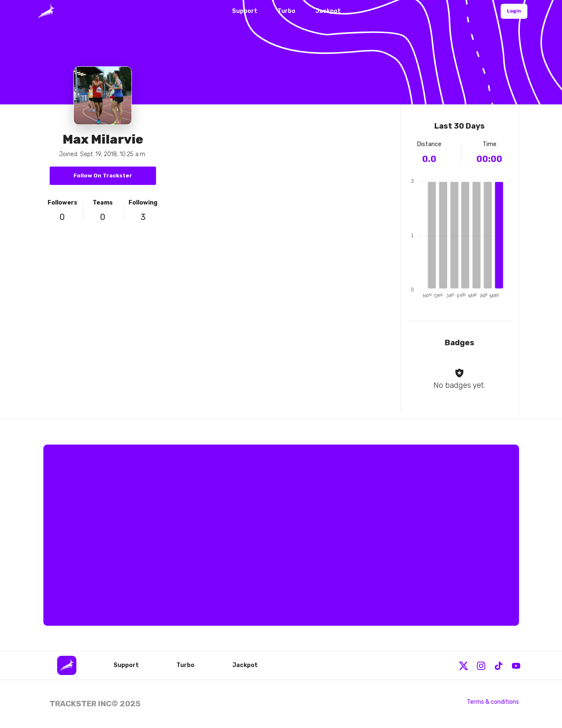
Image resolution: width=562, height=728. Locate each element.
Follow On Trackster (103, 176)
